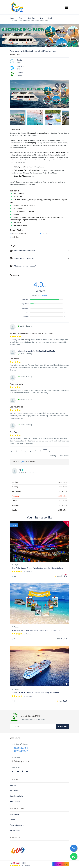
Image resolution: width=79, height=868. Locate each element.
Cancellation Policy (17, 796)
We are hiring (15, 791)
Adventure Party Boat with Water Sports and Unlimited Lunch (37, 630)
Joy (20, 470)
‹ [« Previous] (12, 451)
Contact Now (61, 864)
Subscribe (63, 727)
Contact (13, 820)
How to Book (14, 814)
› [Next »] (55, 451)
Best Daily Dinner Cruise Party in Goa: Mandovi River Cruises (37, 568)
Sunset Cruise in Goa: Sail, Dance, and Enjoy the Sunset (35, 693)
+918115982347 (20, 751)
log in (22, 462)
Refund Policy (15, 801)
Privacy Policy (15, 830)
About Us (13, 785)
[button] (63, 102)
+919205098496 (20, 748)
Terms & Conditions (17, 825)
